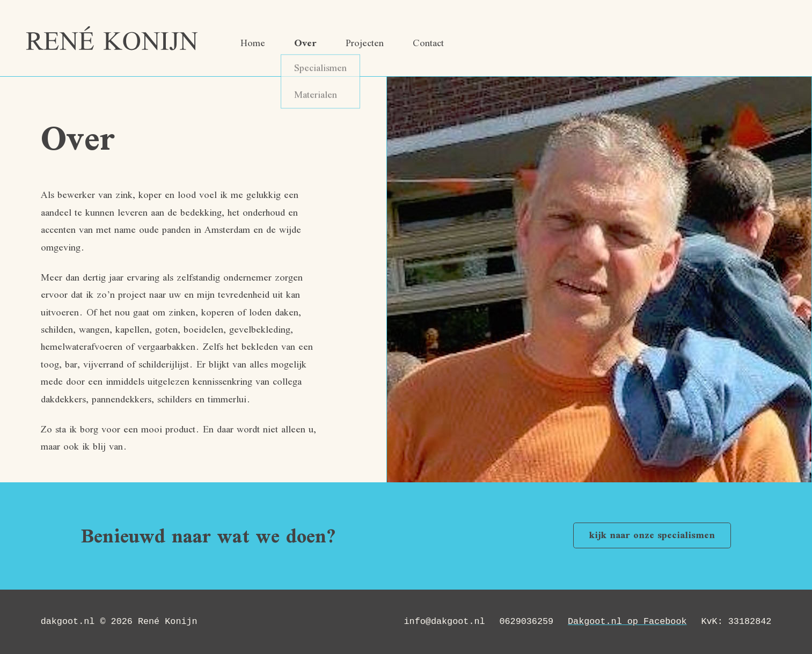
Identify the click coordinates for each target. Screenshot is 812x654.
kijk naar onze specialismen (652, 536)
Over (305, 44)
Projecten (365, 44)
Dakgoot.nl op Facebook (631, 622)
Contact (428, 44)
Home (253, 44)
